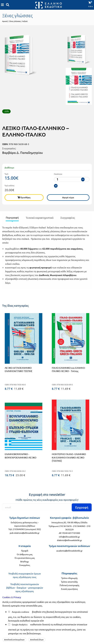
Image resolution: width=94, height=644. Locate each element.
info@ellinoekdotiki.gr (69, 537)
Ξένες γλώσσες (15, 21)
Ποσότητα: (58, 174)
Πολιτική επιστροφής (69, 585)
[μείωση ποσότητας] (83, 179)
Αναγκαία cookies (20, 612)
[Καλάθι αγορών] (3, 5)
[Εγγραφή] (47, 507)
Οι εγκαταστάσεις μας (25, 558)
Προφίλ (25, 551)
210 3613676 (65, 526)
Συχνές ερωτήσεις (69, 589)
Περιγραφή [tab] (12, 218)
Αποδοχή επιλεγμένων (14, 640)
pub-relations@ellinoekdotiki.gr (25, 533)
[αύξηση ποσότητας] (56, 186)
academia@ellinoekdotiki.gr (69, 551)
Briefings (25, 561)
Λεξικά (25, 21)
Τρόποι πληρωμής (69, 578)
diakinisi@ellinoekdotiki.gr (69, 540)
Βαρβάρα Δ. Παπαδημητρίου (23, 153)
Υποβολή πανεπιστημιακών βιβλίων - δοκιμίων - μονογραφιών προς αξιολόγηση (25, 588)
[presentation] (12, 218)
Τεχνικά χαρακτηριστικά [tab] (40, 218)
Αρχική (5, 21)
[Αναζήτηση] (8, 5)
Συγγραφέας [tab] (68, 218)
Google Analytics (20, 624)
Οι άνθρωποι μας (25, 554)
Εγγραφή (82, 507)
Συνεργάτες (25, 565)
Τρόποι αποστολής (69, 582)
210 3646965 (79, 526)
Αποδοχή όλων (37, 640)
